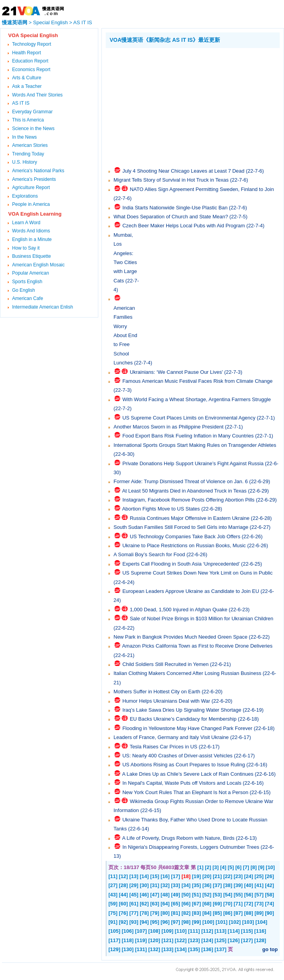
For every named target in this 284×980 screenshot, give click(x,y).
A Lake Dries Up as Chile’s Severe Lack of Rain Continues (188, 774)
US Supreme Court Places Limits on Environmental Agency (189, 418)
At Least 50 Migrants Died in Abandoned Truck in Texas (184, 491)
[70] (228, 904)
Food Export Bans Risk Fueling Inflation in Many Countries (188, 436)
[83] (196, 913)
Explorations (25, 196)
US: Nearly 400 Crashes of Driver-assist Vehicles (178, 756)
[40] (249, 885)
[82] (186, 913)
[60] (123, 904)
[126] (234, 940)
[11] (113, 876)
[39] (238, 885)
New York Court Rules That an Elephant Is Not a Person (185, 792)
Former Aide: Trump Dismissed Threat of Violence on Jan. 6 (181, 481)
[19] (196, 876)
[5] (231, 867)
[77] (134, 913)
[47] (155, 895)
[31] (155, 885)
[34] (186, 885)
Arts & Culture (27, 78)
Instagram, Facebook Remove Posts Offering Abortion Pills (189, 500)
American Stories (30, 145)
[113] (220, 931)
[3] (216, 867)
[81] (176, 913)
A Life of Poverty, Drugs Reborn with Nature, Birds (178, 838)
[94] (144, 922)
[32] (165, 885)
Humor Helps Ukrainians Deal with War (166, 701)
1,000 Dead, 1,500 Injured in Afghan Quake (179, 610)
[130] (128, 949)
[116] (260, 931)
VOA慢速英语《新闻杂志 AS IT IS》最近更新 (165, 40)
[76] (123, 913)
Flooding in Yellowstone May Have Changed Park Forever (187, 728)
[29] (134, 885)
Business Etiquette (31, 256)
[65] (176, 904)
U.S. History (25, 162)
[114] (234, 931)
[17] (176, 876)
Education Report (30, 61)
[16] (165, 876)
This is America (28, 120)
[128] (260, 940)
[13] (134, 876)
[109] (167, 931)
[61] (134, 904)
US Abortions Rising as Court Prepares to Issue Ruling (184, 765)
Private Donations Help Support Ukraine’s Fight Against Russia (193, 463)
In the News (24, 137)
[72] (249, 904)
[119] (141, 940)
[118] (128, 940)
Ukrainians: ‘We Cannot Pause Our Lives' (177, 372)
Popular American (31, 273)
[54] (228, 895)
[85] (217, 913)
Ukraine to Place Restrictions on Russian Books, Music (184, 545)
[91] (113, 922)
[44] (123, 895)
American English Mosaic (38, 265)
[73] (259, 904)
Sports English (27, 282)
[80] (165, 913)
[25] (259, 876)
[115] (247, 931)
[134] (181, 949)
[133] (167, 949)
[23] (238, 876)
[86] (228, 913)
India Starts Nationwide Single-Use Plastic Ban (175, 208)
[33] (176, 885)
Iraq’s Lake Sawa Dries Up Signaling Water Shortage (182, 710)
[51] (196, 895)
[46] (144, 895)
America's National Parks (38, 171)
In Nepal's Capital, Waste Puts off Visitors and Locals (182, 783)
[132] (154, 949)
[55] (238, 895)
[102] (235, 922)
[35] (196, 885)
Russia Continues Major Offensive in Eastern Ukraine (190, 518)
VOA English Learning (35, 214)
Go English (24, 290)
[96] (165, 922)
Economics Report (31, 70)
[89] (259, 913)
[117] (114, 940)
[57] (259, 895)
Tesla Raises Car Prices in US (163, 747)
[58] (269, 895)
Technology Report (32, 44)
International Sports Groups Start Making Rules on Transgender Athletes (195, 445)
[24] (249, 876)
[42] (269, 885)
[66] (186, 904)
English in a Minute (32, 239)
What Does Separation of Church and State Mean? (171, 217)
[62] (144, 904)
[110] (181, 931)
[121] (167, 940)
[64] (165, 904)
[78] (144, 913)
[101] (222, 922)
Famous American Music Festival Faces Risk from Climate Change (198, 381)
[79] (155, 913)
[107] (141, 931)
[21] (217, 876)
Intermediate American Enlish (43, 307)
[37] (217, 885)
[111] (194, 931)
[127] (247, 940)
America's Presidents (34, 179)
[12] (123, 876)
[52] (207, 895)
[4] (223, 867)
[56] (249, 895)
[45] (134, 895)
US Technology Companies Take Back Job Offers (185, 536)
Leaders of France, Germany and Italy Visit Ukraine (171, 737)
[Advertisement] (195, 107)
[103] (248, 922)
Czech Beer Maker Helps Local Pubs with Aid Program (184, 226)
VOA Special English (33, 35)
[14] (144, 876)
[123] (194, 940)
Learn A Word (26, 223)
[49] (176, 895)
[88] (249, 913)
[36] (207, 885)
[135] (194, 949)
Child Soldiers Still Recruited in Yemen (166, 664)
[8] (254, 867)
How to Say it (26, 248)
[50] (186, 895)
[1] (201, 867)
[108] (154, 931)
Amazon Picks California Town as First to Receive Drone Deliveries (197, 646)
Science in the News (33, 129)
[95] (155, 922)
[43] (113, 895)
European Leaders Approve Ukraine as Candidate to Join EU (191, 591)
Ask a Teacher (27, 86)
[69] (217, 904)
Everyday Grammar (32, 112)
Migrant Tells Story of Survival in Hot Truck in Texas (171, 180)
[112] (207, 931)
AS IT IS (83, 22)
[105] (114, 931)
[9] (261, 867)
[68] (207, 904)
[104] (261, 922)
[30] (144, 885)
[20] (207, 876)
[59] (113, 904)
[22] (228, 876)
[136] (207, 949)
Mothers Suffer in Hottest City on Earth (157, 692)
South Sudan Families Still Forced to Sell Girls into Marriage (181, 527)
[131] (141, 949)
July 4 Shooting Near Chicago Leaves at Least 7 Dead (184, 171)
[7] (246, 867)
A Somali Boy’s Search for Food (149, 554)
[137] (220, 949)
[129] (114, 949)
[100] (208, 922)
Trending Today (28, 154)
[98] (186, 922)
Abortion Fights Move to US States (161, 509)
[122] (181, 940)
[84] (207, 913)
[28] (123, 885)
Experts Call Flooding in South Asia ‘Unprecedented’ (181, 564)
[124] (207, 940)
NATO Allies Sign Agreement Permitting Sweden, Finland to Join (202, 189)
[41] (259, 885)
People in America (31, 204)
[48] (165, 895)
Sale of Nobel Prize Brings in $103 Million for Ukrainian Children (202, 619)
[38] (228, 885)
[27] (113, 885)
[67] (196, 904)
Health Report (27, 53)
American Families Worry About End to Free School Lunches (125, 335)
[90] (269, 913)
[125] (220, 940)
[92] (123, 922)
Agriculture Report (31, 187)
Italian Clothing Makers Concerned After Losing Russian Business (187, 673)
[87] (238, 913)
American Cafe (28, 298)
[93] (134, 922)
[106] (128, 931)
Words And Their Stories (37, 95)
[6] (238, 867)
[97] (176, 922)
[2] (208, 867)
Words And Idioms (31, 231)
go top (270, 949)
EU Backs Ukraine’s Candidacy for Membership (183, 719)
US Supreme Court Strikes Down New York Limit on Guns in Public (198, 573)
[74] (269, 904)
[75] (113, 913)
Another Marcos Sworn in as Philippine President (169, 427)
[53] (217, 895)
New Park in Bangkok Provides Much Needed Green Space (180, 637)
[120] (154, 940)
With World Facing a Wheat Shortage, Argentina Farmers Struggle (197, 399)
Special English (51, 22)
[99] (196, 922)
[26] (269, 876)
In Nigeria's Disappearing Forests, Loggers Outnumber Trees (191, 847)
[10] (270, 867)
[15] (155, 876)
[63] (155, 904)
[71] (238, 904)
